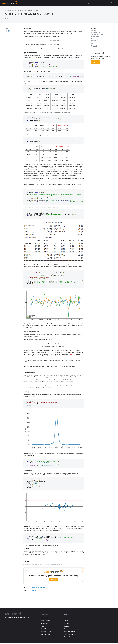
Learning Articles (46, 632)
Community (86, 3)
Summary (93, 38)
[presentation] (54, 40)
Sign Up (54, 580)
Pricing (75, 3)
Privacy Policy (68, 637)
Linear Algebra (31, 591)
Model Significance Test (97, 34)
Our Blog (67, 624)
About (66, 618)
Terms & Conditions (70, 634)
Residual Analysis (95, 36)
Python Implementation (96, 32)
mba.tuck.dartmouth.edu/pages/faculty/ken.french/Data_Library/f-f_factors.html (44, 564)
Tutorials (44, 626)
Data (79, 3)
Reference (93, 40)
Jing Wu (7, 30)
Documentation (105, 3)
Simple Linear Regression (34, 588)
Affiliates (67, 621)
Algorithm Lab (95, 3)
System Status (45, 634)
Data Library (45, 629)
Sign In (114, 3)
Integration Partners (70, 632)
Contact (66, 626)
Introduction (94, 30)
